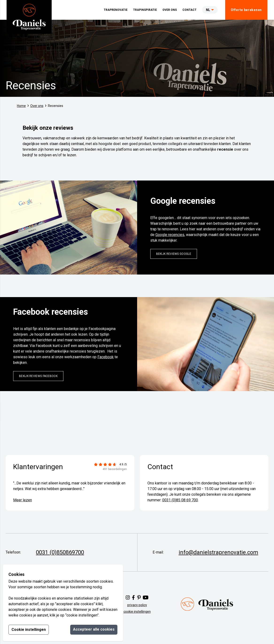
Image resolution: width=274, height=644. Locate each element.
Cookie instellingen (29, 630)
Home (21, 106)
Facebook (106, 357)
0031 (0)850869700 (60, 552)
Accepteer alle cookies (94, 629)
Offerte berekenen (246, 10)
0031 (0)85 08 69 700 (180, 500)
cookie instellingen (137, 612)
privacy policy (137, 605)
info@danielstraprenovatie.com (218, 552)
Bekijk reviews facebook (38, 376)
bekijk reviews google (174, 254)
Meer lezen (23, 500)
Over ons (37, 106)
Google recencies (170, 235)
